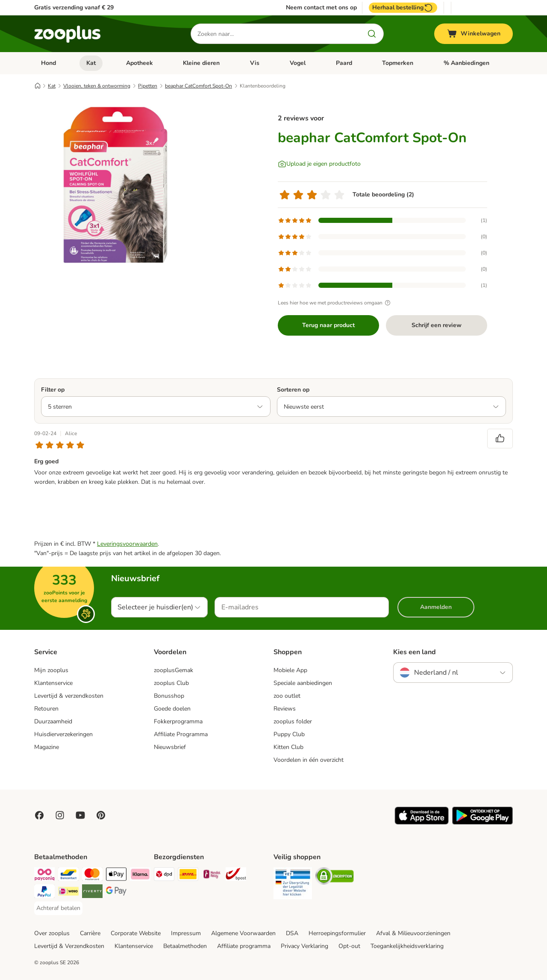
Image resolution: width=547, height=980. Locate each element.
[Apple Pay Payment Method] (116, 876)
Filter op (53, 390)
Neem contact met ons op (321, 8)
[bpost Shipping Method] (236, 876)
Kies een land (415, 652)
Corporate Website (136, 933)
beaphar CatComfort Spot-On (199, 86)
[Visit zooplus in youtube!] (80, 815)
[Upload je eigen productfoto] (319, 164)
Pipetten (148, 86)
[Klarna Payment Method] (140, 876)
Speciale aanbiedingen (303, 683)
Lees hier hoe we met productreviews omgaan (335, 303)
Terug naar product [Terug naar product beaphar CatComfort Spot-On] (328, 325)
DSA (292, 933)
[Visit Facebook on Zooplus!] (39, 815)
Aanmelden (436, 607)
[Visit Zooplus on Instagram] (60, 815)
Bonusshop (169, 696)
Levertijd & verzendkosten (69, 696)
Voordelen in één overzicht (309, 760)
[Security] (293, 885)
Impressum (186, 933)
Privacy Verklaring (304, 946)
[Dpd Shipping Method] (164, 876)
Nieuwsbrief (170, 747)
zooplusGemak (174, 670)
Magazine (47, 747)
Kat (91, 63)
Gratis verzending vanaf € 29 (74, 7)
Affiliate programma (244, 946)
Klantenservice (53, 683)
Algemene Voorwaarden (243, 933)
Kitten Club (288, 747)
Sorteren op (293, 390)
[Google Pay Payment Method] (116, 893)
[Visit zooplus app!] (422, 823)
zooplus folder (293, 721)
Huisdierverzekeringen (63, 734)
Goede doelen (172, 709)
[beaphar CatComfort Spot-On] (115, 185)
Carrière (90, 933)
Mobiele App (290, 670)
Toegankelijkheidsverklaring (407, 946)
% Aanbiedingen (466, 63)
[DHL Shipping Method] (188, 876)
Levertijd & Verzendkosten (69, 946)
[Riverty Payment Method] (92, 893)
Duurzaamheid (53, 721)
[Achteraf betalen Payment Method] (58, 908)
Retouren (46, 709)
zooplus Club (171, 683)
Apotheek (140, 63)
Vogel (298, 63)
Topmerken (398, 63)
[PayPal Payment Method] (44, 893)
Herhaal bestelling (403, 8)
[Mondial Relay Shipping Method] (212, 876)
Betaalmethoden (185, 946)
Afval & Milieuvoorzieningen (413, 933)
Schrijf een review (437, 325)
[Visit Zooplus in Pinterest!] (101, 815)
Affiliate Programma (181, 734)
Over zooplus (52, 933)
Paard (344, 63)
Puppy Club (289, 734)
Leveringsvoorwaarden (127, 544)
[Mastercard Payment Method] (92, 876)
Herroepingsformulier (337, 933)
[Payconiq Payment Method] (44, 876)
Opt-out (349, 946)
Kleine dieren (201, 63)
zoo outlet (287, 696)
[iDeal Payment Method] (68, 893)
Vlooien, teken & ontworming (97, 86)
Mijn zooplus (51, 670)
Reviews (285, 709)
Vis (255, 63)
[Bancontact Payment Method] (68, 876)
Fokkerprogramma (178, 721)
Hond (49, 63)
